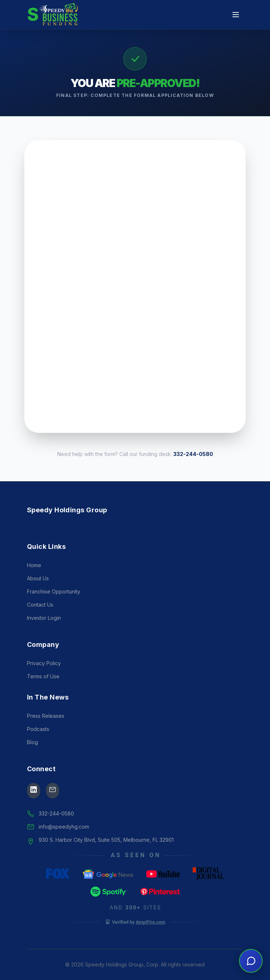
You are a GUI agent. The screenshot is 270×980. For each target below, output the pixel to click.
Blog (32, 757)
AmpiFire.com (151, 937)
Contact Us (40, 620)
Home (34, 581)
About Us (38, 594)
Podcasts (38, 744)
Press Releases (46, 731)
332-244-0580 (193, 454)
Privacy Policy (44, 679)
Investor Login (44, 633)
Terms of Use (43, 692)
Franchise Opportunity (54, 607)
